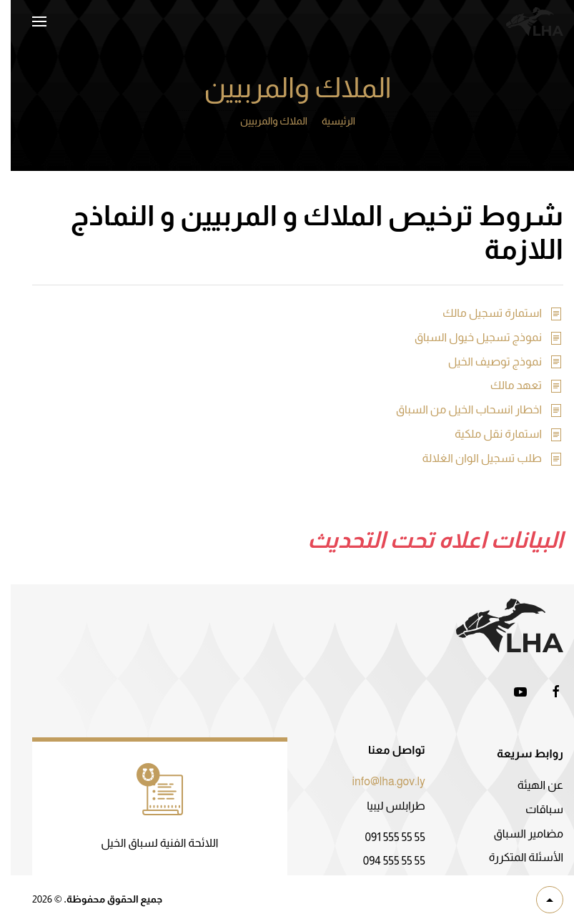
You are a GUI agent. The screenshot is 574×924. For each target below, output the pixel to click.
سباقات (534, 809)
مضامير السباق (518, 834)
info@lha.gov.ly (378, 781)
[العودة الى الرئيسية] (524, 21)
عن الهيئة (530, 785)
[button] (29, 21)
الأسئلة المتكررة (515, 857)
